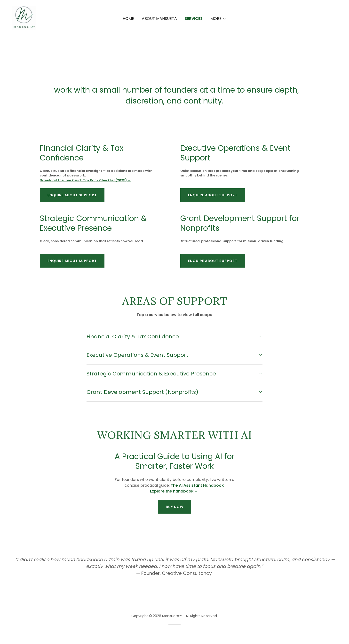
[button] (218, 53)
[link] (24, 52)
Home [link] (128, 53)
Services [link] (194, 53)
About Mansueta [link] (159, 53)
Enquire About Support (72, 195)
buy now (175, 507)
